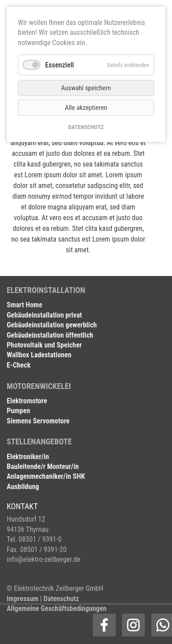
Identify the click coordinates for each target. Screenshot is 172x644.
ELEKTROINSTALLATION (46, 290)
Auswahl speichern (86, 88)
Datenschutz (61, 599)
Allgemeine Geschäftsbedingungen (57, 608)
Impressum (23, 599)
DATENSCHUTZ (86, 127)
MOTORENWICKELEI (39, 386)
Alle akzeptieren (86, 108)
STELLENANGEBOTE (39, 441)
